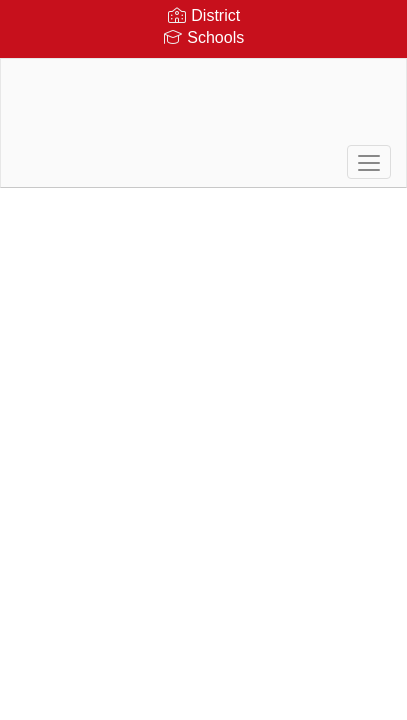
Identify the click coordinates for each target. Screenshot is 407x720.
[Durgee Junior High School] (203, 108)
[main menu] (369, 162)
